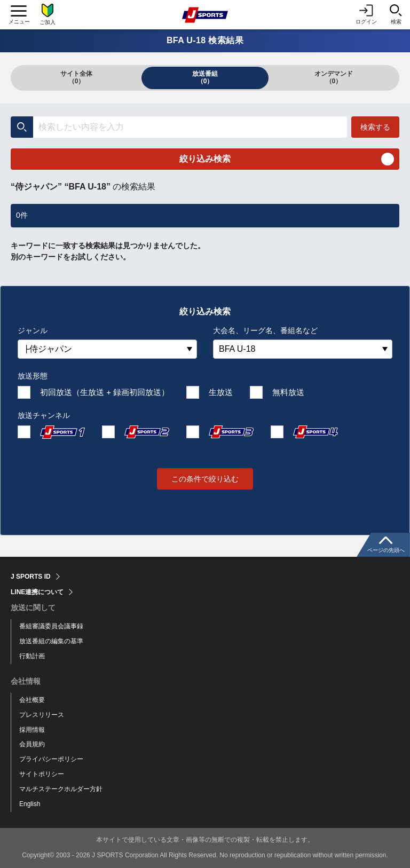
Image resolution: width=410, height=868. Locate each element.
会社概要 (32, 700)
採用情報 (32, 730)
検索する (375, 127)
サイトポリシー (42, 774)
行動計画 (32, 656)
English (30, 804)
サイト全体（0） (76, 77)
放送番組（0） (205, 77)
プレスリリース (42, 715)
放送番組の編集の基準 (51, 641)
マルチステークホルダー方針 (61, 789)
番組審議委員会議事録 (51, 626)
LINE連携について (37, 592)
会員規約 (32, 744)
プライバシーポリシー (51, 759)
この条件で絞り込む (205, 479)
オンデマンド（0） (334, 77)
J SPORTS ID (31, 577)
